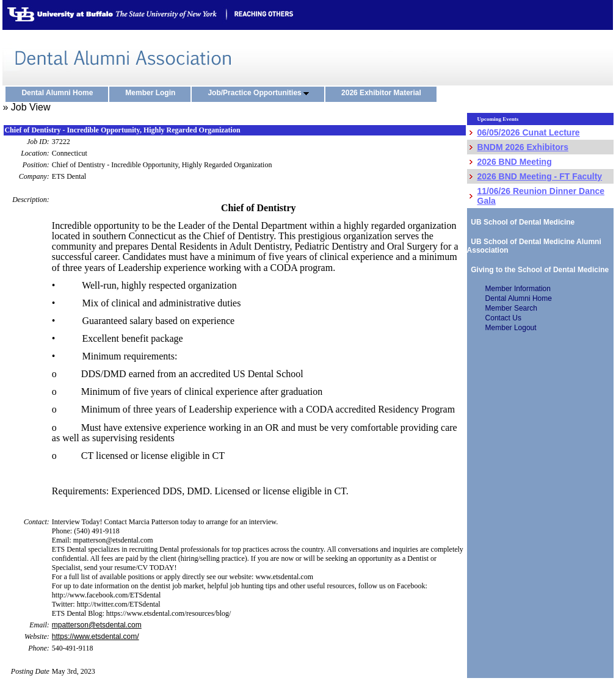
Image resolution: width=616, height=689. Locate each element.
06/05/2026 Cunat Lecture (529, 132)
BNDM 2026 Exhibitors (523, 147)
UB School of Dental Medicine (521, 222)
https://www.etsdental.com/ (96, 637)
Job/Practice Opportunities (261, 93)
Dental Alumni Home (60, 93)
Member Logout (511, 328)
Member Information (518, 289)
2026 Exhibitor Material (384, 93)
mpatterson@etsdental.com (97, 625)
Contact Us (503, 318)
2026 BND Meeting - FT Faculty (540, 176)
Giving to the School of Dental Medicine (538, 270)
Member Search (511, 308)
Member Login (153, 93)
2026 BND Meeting (515, 162)
